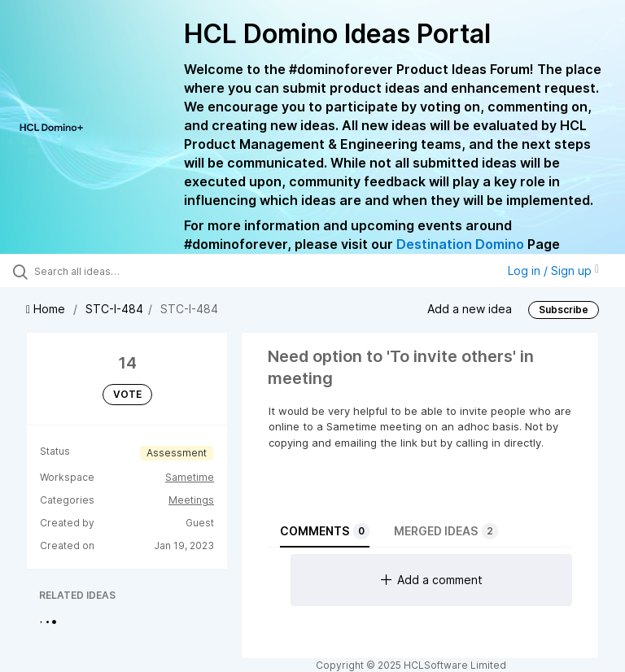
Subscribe (564, 310)
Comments (325, 531)
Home (47, 309)
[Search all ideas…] (110, 271)
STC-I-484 (114, 309)
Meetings (191, 500)
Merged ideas (446, 531)
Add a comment (432, 580)
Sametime (190, 477)
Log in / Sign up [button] (553, 271)
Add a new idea (470, 309)
